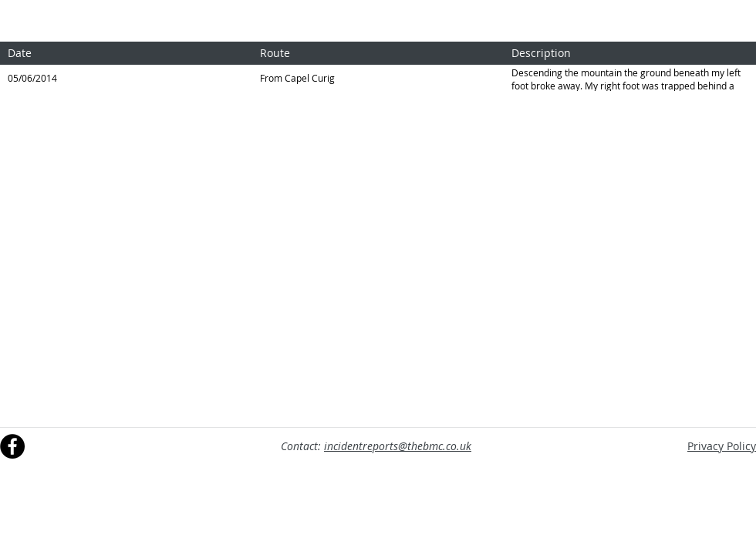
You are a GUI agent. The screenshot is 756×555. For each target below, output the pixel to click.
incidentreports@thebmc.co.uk (398, 446)
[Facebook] (12, 446)
